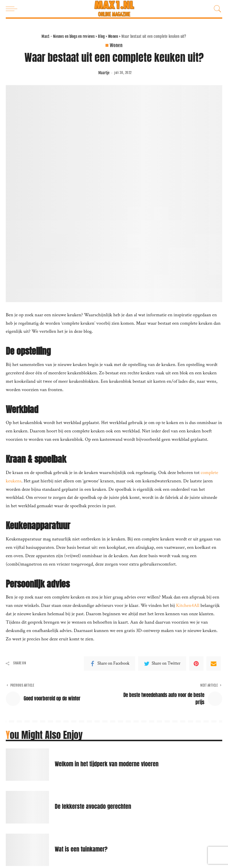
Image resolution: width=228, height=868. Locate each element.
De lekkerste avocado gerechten (93, 806)
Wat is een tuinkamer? (81, 849)
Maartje (104, 73)
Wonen (116, 45)
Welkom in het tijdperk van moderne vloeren (107, 764)
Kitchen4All (188, 605)
